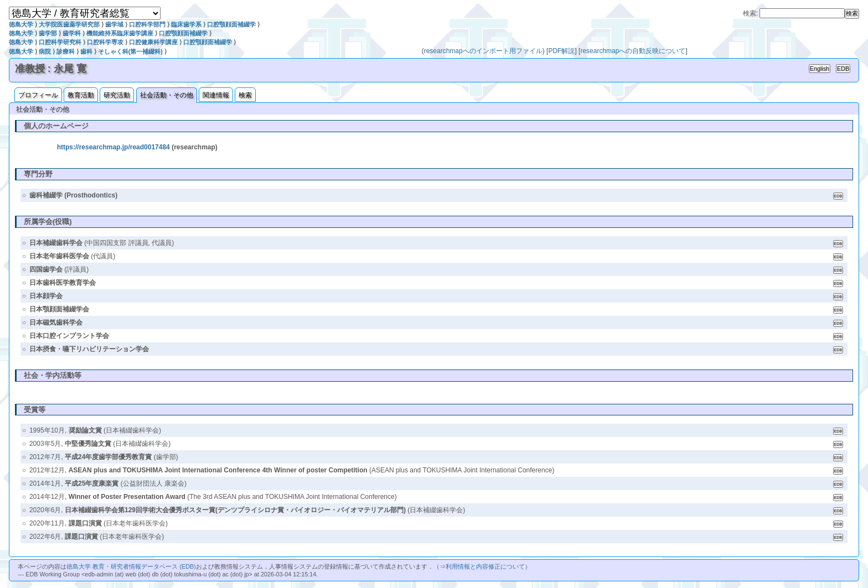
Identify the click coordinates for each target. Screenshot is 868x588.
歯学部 (48, 33)
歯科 (86, 51)
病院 (45, 51)
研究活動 (117, 95)
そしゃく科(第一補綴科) (130, 51)
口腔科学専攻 (105, 42)
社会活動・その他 (167, 95)
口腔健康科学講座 (153, 42)
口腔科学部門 (147, 24)
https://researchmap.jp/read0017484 (113, 147)
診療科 (66, 51)
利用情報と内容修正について (485, 566)
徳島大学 (21, 24)
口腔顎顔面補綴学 (231, 24)
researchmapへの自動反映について (633, 51)
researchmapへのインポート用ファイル (483, 51)
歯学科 (72, 33)
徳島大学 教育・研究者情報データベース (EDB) (131, 566)
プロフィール (38, 95)
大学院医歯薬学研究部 (69, 24)
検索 (245, 95)
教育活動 (81, 95)
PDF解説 (561, 51)
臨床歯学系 (186, 24)
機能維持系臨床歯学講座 (120, 33)
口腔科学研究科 (60, 42)
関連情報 (216, 95)
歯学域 (114, 24)
